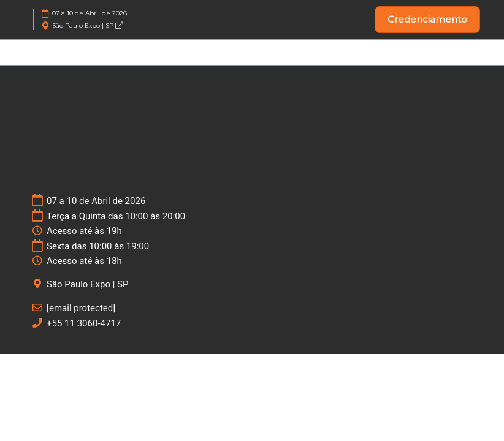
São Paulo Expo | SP (87, 25)
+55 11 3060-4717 (84, 323)
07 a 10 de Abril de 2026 (90, 13)
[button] (427, 20)
